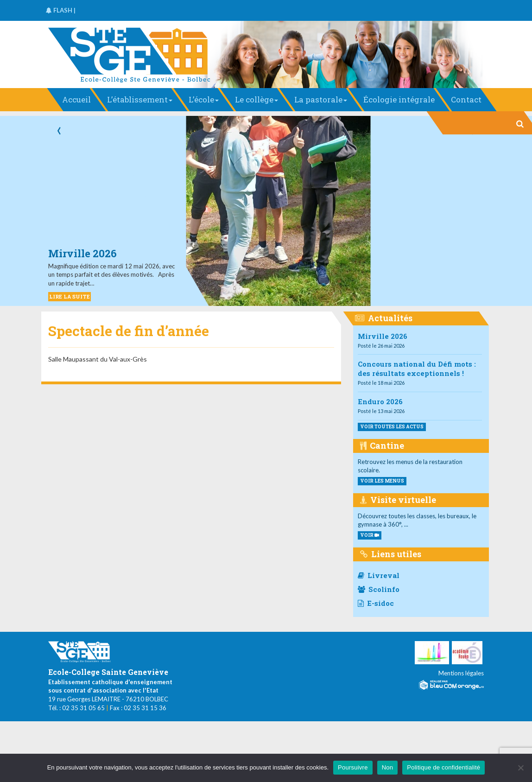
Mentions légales (461, 673)
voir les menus (382, 481)
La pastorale (321, 99)
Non (388, 767)
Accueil (76, 99)
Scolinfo (379, 589)
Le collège (256, 99)
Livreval (379, 575)
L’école (204, 99)
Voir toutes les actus (392, 427)
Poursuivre (353, 767)
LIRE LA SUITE (70, 296)
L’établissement (140, 99)
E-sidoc (376, 603)
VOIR (370, 535)
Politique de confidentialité (443, 767)
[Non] (520, 768)
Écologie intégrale (399, 99)
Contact (466, 99)
